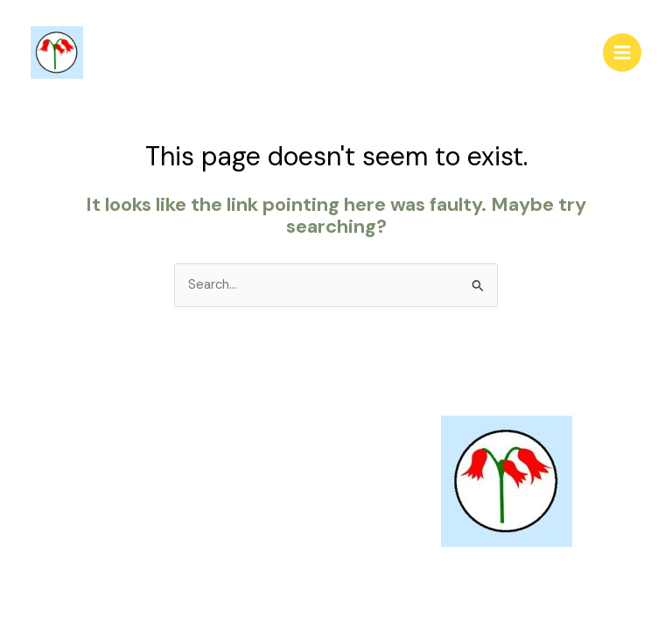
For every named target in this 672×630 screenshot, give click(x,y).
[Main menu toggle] (622, 52)
